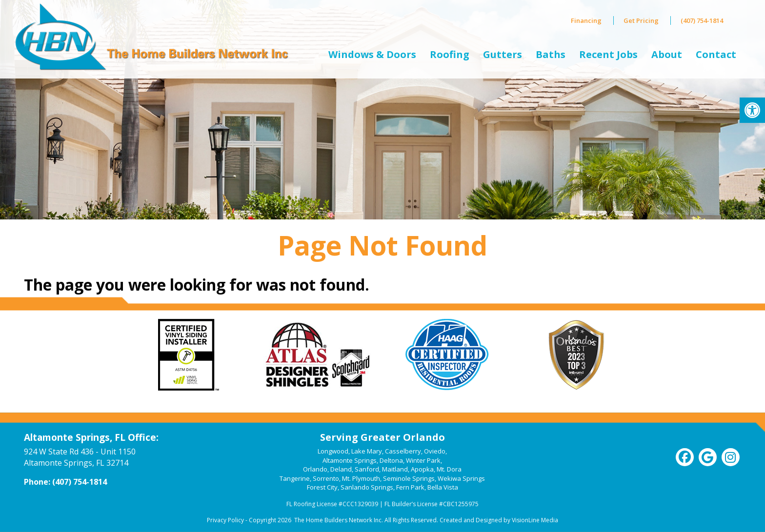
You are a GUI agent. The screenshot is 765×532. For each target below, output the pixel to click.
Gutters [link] (503, 54)
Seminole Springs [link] (409, 478)
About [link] (667, 54)
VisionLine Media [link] (535, 520)
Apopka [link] (422, 469)
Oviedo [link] (435, 451)
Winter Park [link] (423, 460)
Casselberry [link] (403, 451)
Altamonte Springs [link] (350, 460)
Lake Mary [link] (367, 451)
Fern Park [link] (410, 487)
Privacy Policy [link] (225, 520)
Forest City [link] (322, 487)
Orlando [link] (315, 469)
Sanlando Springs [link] (367, 487)
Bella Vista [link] (443, 487)
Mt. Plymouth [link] (361, 478)
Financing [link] (586, 20)
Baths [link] (551, 54)
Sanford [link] (367, 469)
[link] (752, 110)
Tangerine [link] (295, 478)
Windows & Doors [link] (372, 54)
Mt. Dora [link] (449, 469)
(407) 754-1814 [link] (702, 20)
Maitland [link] (395, 469)
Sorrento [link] (326, 478)
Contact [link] (716, 54)
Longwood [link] (333, 451)
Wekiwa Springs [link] (461, 478)
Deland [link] (341, 469)
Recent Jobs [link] (608, 54)
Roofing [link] (450, 54)
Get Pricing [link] (641, 20)
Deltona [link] (391, 460)
